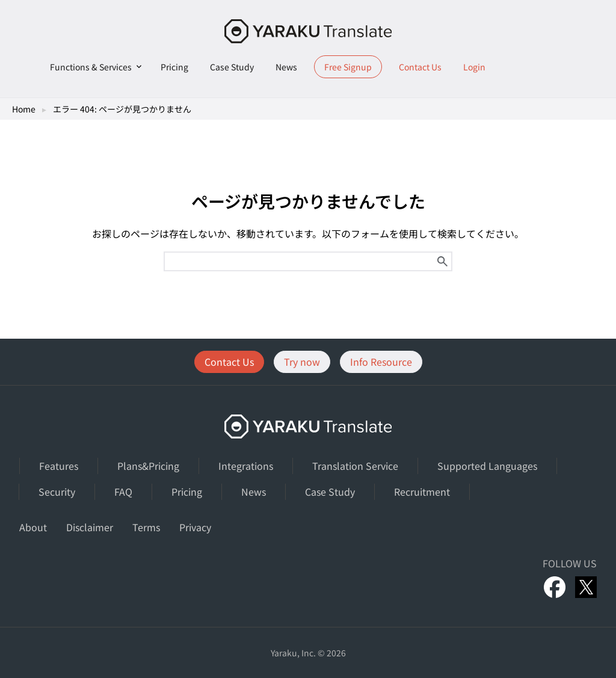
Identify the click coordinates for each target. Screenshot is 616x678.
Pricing (174, 67)
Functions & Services (91, 67)
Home (24, 109)
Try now (302, 362)
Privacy (195, 527)
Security (57, 492)
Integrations (246, 466)
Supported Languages (487, 466)
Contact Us (420, 67)
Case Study (232, 67)
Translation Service (355, 466)
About (33, 527)
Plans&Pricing (148, 466)
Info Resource (381, 362)
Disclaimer (90, 527)
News (286, 67)
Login (474, 67)
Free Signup (348, 67)
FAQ (123, 492)
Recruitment (422, 492)
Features (59, 466)
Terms (146, 527)
